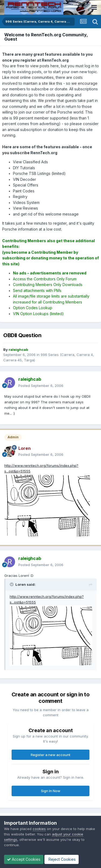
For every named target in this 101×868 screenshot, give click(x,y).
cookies (39, 829)
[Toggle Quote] (12, 584)
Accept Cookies (24, 859)
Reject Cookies (62, 859)
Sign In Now (51, 791)
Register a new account (50, 755)
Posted (41, 386)
